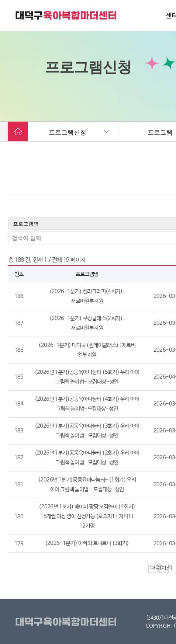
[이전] (164, 568)
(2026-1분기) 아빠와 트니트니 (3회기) (87, 544)
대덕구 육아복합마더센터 (66, 15)
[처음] (153, 568)
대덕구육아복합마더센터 (67, 622)
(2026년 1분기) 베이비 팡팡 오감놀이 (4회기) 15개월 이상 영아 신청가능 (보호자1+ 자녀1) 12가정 (87, 517)
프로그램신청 (68, 133)
